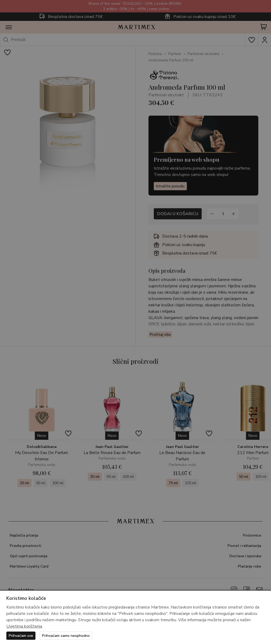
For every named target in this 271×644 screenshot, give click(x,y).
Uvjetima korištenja (24, 626)
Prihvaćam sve (21, 636)
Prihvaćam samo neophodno (66, 636)
